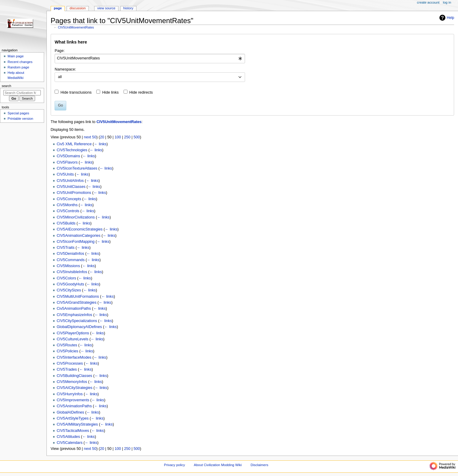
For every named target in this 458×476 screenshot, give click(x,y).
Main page (16, 56)
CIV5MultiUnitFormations (78, 297)
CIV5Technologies (72, 150)
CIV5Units (65, 174)
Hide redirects (141, 92)
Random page (18, 67)
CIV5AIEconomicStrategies (80, 229)
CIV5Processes (70, 363)
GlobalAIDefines (70, 412)
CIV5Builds (66, 223)
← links (100, 144)
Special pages (18, 113)
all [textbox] (60, 77)
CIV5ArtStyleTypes (73, 418)
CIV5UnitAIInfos (70, 181)
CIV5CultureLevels (73, 339)
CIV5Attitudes (68, 437)
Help (446, 18)
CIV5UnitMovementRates (76, 27)
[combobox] (150, 59)
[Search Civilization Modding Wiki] (22, 93)
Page (58, 8)
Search (7, 86)
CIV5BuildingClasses (74, 376)
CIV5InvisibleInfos (72, 272)
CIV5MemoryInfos (72, 382)
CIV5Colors (66, 278)
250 (127, 137)
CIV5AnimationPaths (74, 406)
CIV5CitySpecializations (77, 321)
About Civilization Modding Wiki (218, 465)
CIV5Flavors (67, 162)
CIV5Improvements (73, 400)
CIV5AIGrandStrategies (77, 303)
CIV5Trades (67, 369)
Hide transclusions (76, 92)
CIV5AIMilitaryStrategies (77, 424)
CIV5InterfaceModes (74, 357)
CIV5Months (67, 205)
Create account (428, 2)
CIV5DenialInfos (70, 254)
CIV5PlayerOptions (73, 333)
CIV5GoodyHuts (70, 284)
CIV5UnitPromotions (74, 193)
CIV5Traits (66, 248)
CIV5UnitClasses (71, 187)
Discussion (78, 8)
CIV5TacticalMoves (73, 431)
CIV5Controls (68, 211)
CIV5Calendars (70, 443)
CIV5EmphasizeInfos (74, 315)
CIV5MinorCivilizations (76, 217)
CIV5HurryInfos (70, 394)
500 (137, 137)
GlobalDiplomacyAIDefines (79, 327)
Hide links (111, 92)
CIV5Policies (67, 351)
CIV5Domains (68, 156)
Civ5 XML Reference (74, 144)
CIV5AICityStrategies (75, 388)
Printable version (20, 119)
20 (102, 137)
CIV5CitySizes (69, 290)
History (128, 8)
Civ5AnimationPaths (74, 309)
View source (106, 8)
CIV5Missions (68, 266)
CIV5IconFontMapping (76, 242)
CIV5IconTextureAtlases (77, 168)
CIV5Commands (71, 260)
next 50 (90, 137)
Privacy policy (175, 465)
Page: (60, 51)
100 (118, 137)
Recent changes (20, 62)
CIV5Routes (67, 345)
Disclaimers (259, 465)
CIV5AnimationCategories (79, 236)
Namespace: (65, 69)
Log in (447, 2)
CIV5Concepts (69, 199)
